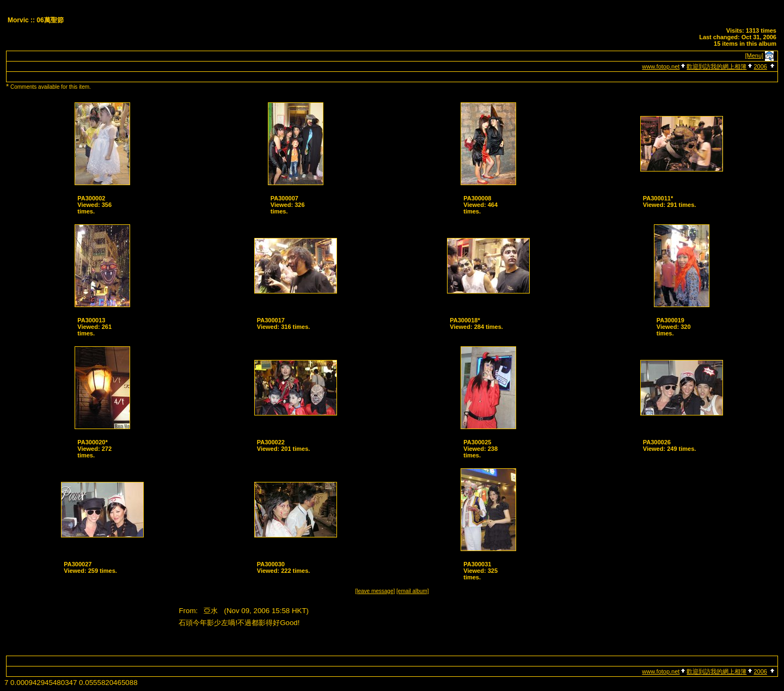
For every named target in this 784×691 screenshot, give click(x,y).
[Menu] (755, 56)
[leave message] (375, 591)
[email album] (412, 591)
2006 (760, 66)
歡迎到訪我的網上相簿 (716, 66)
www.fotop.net (661, 66)
